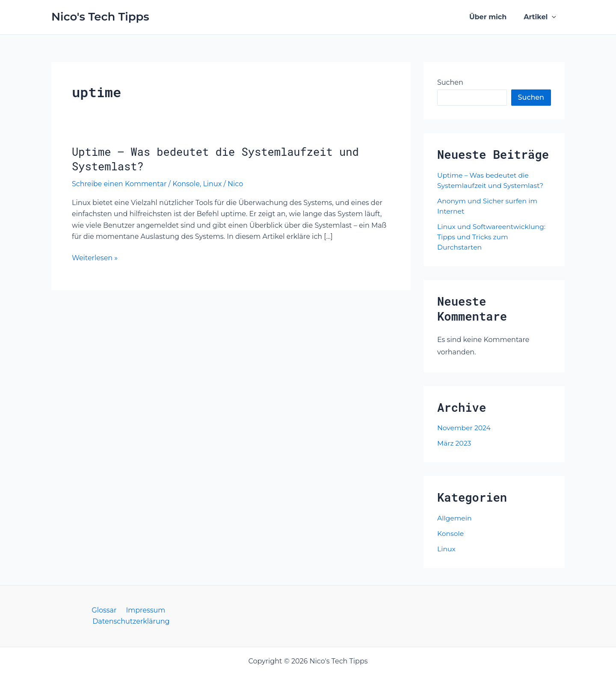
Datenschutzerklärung (169, 610)
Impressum (104, 610)
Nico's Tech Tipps (100, 17)
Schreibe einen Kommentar (119, 184)
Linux (212, 184)
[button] (554, 17)
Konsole (186, 184)
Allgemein (455, 518)
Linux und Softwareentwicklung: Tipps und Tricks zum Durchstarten (493, 237)
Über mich (493, 17)
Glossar (65, 610)
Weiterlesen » (95, 258)
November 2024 (465, 428)
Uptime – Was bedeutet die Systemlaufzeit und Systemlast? (219, 159)
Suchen (450, 82)
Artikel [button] (542, 17)
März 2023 (455, 443)
